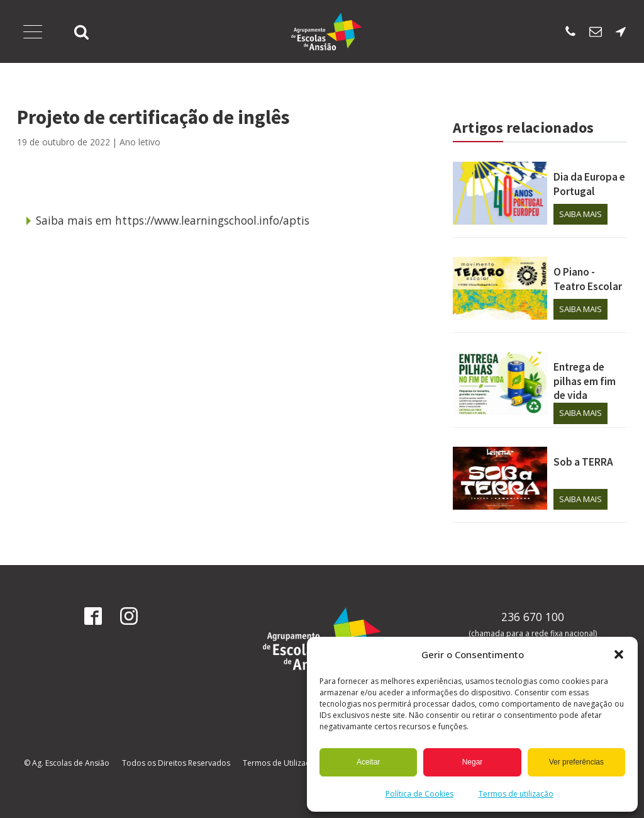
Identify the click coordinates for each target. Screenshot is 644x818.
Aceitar (368, 762)
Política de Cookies (419, 794)
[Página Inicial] (327, 31)
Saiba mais (580, 214)
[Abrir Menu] (33, 31)
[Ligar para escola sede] (570, 31)
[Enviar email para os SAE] (596, 31)
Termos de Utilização (281, 763)
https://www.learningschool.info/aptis (212, 220)
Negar (473, 762)
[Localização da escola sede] (621, 31)
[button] (619, 654)
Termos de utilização (516, 794)
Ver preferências (576, 762)
